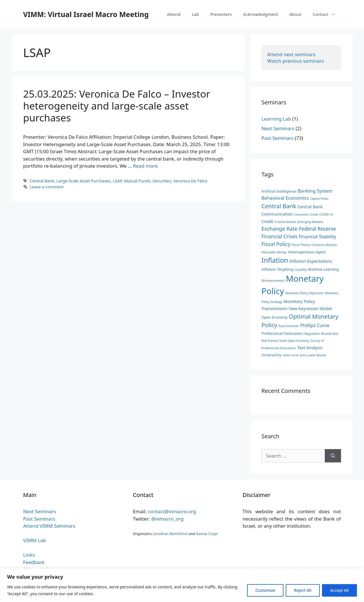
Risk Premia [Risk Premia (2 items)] (270, 341)
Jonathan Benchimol (171, 534)
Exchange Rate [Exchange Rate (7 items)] (280, 229)
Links (29, 555)
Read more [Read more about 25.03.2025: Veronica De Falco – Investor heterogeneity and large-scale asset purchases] (145, 166)
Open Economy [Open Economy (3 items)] (275, 317)
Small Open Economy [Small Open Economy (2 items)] (294, 341)
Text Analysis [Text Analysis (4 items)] (310, 348)
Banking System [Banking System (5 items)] (315, 191)
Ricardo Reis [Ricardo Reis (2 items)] (330, 334)
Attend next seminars (292, 54)
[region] (182, 585)
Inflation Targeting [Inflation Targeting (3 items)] (277, 269)
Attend (174, 14)
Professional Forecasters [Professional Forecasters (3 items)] (283, 333)
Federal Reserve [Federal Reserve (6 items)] (317, 229)
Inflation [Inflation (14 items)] (275, 260)
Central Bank (42, 181)
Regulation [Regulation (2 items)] (312, 334)
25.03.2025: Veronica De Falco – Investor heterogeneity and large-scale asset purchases (117, 106)
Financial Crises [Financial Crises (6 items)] (280, 236)
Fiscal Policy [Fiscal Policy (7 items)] (276, 244)
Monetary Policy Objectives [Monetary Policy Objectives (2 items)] (305, 293)
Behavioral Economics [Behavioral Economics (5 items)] (285, 198)
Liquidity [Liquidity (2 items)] (301, 270)
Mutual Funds (137, 181)
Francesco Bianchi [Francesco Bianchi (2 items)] (324, 245)
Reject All (303, 590)
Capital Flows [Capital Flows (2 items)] (319, 199)
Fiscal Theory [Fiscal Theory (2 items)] (301, 245)
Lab (195, 14)
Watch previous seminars (296, 61)
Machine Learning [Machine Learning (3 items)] (323, 269)
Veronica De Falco (190, 181)
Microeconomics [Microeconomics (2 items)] (273, 281)
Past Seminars (278, 138)
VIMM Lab (35, 540)
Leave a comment (47, 187)
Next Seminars (278, 128)
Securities (162, 181)
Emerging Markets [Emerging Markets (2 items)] (310, 222)
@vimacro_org (167, 519)
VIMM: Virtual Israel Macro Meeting (86, 14)
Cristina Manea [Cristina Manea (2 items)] (285, 222)
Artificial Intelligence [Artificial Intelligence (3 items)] (279, 191)
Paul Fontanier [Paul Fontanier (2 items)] (289, 326)
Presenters (221, 14)
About (295, 14)
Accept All (339, 590)
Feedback (34, 562)
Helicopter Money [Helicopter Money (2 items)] (274, 252)
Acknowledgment (261, 14)
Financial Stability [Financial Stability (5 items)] (317, 237)
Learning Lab (276, 119)
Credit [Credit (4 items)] (268, 221)
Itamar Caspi (207, 534)
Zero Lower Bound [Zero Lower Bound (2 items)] (313, 355)
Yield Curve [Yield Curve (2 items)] (291, 355)
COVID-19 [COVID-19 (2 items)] (326, 214)
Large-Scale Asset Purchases (84, 181)
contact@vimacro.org (172, 511)
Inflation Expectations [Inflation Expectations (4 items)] (311, 261)
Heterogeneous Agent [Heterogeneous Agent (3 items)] (307, 252)
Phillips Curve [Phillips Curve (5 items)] (315, 325)
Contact (327, 14)
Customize (265, 590)
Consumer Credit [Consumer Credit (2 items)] (306, 214)
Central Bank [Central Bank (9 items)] (279, 206)
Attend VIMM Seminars (49, 526)
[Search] (333, 456)
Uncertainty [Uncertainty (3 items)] (272, 355)
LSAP (117, 181)
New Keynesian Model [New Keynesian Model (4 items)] (310, 308)
